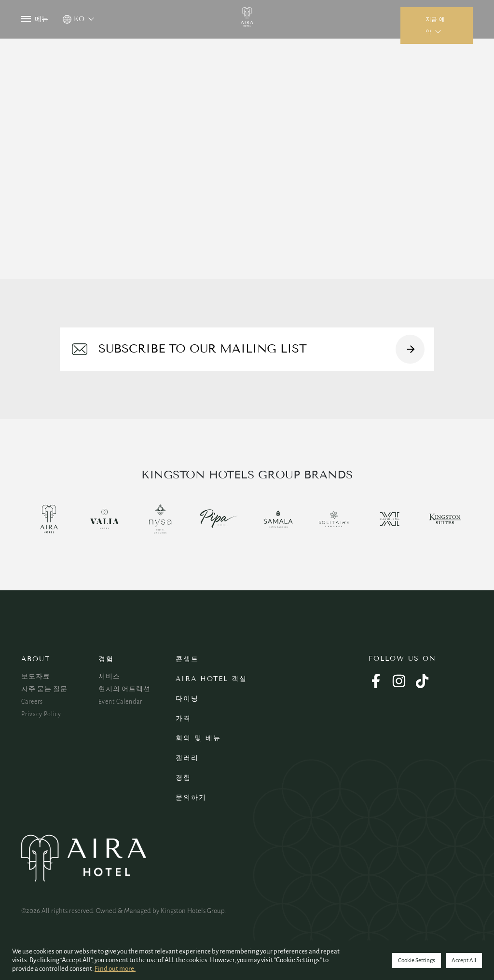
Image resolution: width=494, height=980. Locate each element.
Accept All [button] (464, 960)
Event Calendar (120, 702)
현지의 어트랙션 (124, 689)
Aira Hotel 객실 (211, 679)
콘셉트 (187, 659)
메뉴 (35, 19)
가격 (183, 718)
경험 (106, 659)
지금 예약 (435, 26)
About (36, 659)
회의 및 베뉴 (198, 738)
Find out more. (115, 969)
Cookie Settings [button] (417, 960)
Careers (32, 702)
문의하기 (191, 797)
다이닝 (187, 699)
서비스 (109, 677)
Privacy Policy (41, 714)
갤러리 (187, 758)
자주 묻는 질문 (44, 689)
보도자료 (36, 677)
